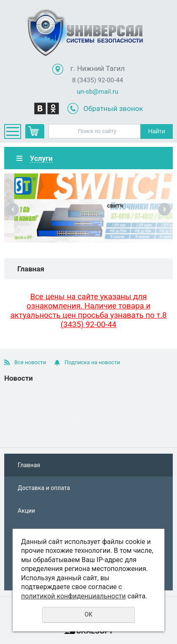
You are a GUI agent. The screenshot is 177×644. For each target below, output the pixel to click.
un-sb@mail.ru (97, 92)
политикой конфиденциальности (74, 596)
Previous (13, 209)
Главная (29, 465)
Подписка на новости (92, 362)
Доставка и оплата (44, 488)
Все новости (30, 362)
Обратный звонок (113, 108)
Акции (26, 511)
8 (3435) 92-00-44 (98, 80)
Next (164, 209)
